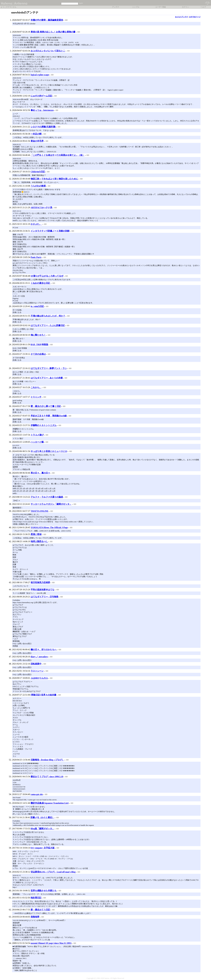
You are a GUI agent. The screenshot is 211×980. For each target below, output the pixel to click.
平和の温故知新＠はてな (43, 590)
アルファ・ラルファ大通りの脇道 (47, 497)
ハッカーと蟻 (37, 442)
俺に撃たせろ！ (38, 335)
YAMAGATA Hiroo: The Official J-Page (49, 527)
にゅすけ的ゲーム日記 (41, 96)
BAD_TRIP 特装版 (39, 344)
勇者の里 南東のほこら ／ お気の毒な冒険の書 (53, 32)
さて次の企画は (38, 354)
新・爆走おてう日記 (40, 910)
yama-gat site (37, 794)
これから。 (36, 387)
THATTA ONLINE (39, 511)
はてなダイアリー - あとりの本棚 (47, 378)
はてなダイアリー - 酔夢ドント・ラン (49, 368)
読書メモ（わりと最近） (42, 817)
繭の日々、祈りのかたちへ (44, 650)
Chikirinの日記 (38, 172)
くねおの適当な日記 (41, 283)
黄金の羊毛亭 (37, 141)
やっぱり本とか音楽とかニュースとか (49, 451)
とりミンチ (36, 397)
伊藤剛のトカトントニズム (44, 425)
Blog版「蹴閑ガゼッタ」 (42, 829)
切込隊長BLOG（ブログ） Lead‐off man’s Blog (53, 872)
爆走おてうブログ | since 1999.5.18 (47, 777)
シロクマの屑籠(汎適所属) (43, 127)
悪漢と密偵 (36, 534)
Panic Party (36, 257)
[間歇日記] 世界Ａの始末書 (44, 695)
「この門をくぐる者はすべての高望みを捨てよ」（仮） (58, 155)
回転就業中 (36, 664)
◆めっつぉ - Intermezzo (42, 110)
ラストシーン (37, 671)
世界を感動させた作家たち (44, 891)
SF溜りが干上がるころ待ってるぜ (47, 276)
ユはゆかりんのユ (39, 678)
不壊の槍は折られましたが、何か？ (48, 316)
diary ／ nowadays (39, 657)
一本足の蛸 (36, 134)
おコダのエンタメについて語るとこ (48, 51)
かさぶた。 (36, 224)
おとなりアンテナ (182, 17)
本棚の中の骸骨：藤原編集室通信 (47, 20)
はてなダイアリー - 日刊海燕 (44, 597)
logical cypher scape (40, 75)
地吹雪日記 (36, 898)
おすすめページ (195, 17)
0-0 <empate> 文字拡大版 (43, 848)
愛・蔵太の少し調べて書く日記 (46, 406)
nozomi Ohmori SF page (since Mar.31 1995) (51, 943)
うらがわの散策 (38, 186)
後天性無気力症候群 (40, 582)
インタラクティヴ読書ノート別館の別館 (50, 231)
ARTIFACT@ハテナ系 (42, 207)
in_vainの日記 (37, 306)
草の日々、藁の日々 (40, 473)
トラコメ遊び (37, 435)
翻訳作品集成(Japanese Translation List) (50, 803)
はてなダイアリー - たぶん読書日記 (48, 325)
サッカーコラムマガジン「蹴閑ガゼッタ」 (51, 504)
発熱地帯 (35, 917)
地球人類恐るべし (39, 541)
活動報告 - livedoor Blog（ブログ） (47, 760)
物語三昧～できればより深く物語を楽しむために (54, 179)
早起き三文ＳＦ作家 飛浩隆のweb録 (49, 416)
